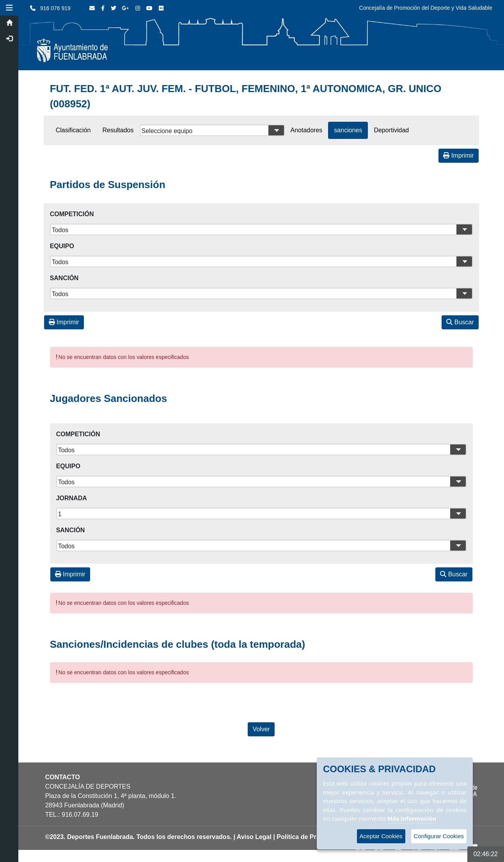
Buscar (461, 322)
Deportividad (392, 130)
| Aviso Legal (253, 837)
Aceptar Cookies (381, 836)
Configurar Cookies (439, 836)
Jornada (72, 498)
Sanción (65, 278)
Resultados (119, 130)
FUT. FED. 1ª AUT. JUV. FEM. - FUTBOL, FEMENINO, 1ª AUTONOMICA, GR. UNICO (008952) (246, 96)
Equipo (62, 246)
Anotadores (307, 130)
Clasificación (74, 130)
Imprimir (459, 156)
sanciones (349, 130)
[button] (10, 8)
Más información (412, 818)
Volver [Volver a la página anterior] (262, 729)
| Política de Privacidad (308, 837)
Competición (72, 214)
